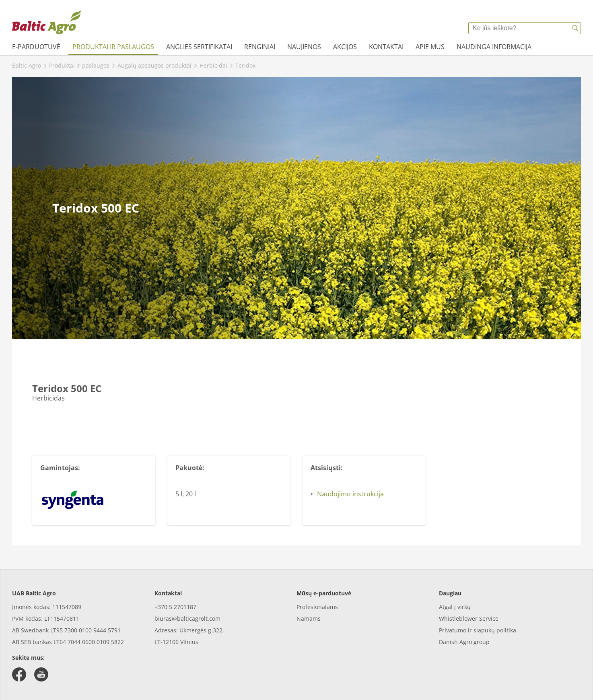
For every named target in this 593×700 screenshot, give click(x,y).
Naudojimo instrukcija (350, 494)
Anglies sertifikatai (199, 47)
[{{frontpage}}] (47, 22)
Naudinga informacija (494, 47)
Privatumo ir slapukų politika (478, 630)
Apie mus (430, 47)
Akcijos (345, 47)
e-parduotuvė (36, 47)
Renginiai (260, 47)
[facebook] (19, 674)
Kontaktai (386, 47)
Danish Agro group (464, 642)
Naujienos (304, 47)
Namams (309, 618)
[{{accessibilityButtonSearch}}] (575, 28)
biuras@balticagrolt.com (187, 618)
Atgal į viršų (455, 607)
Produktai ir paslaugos (113, 47)
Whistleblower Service (469, 618)
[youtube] (41, 674)
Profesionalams (317, 607)
